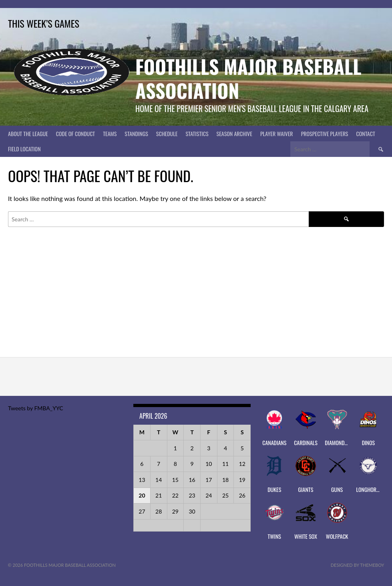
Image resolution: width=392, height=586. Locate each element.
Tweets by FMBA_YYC (35, 408)
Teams (110, 133)
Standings (136, 133)
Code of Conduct (75, 133)
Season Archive (234, 133)
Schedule (167, 133)
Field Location (24, 149)
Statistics (197, 133)
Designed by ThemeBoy (358, 565)
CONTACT (366, 133)
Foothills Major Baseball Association (248, 78)
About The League (28, 133)
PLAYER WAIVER (277, 133)
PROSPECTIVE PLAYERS (325, 133)
